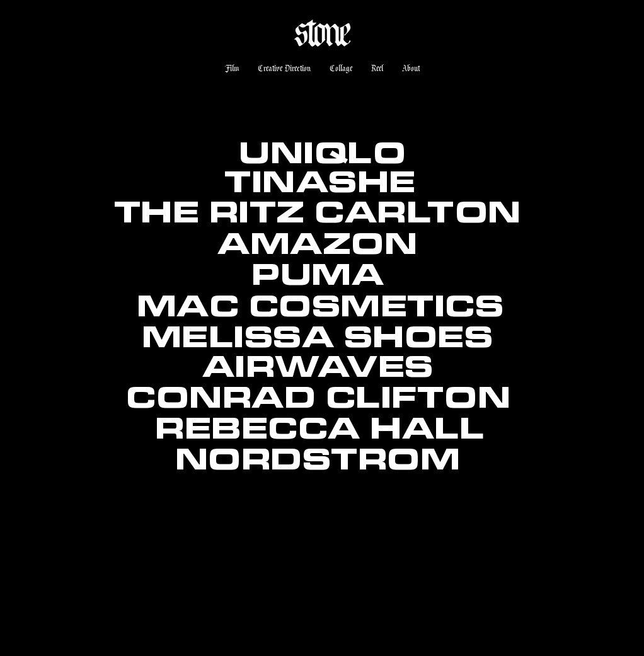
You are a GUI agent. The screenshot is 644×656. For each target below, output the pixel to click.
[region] (318, 524)
